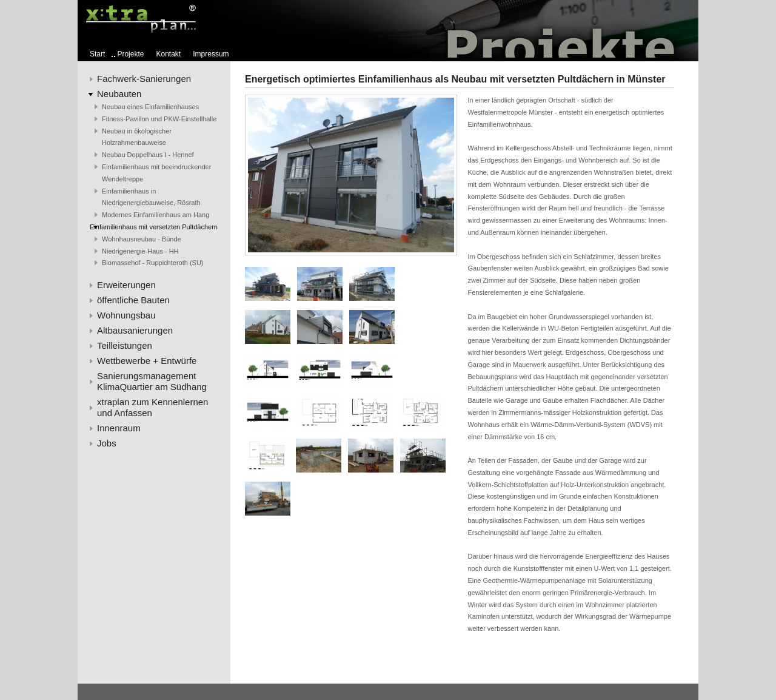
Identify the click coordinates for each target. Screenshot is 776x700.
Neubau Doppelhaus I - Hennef (148, 155)
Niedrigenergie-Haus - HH (140, 251)
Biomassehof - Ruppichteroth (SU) (153, 263)
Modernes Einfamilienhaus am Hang (156, 215)
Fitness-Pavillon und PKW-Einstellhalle (159, 119)
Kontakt (169, 54)
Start (97, 54)
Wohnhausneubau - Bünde (142, 239)
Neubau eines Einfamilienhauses (150, 107)
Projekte (130, 54)
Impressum (211, 54)
